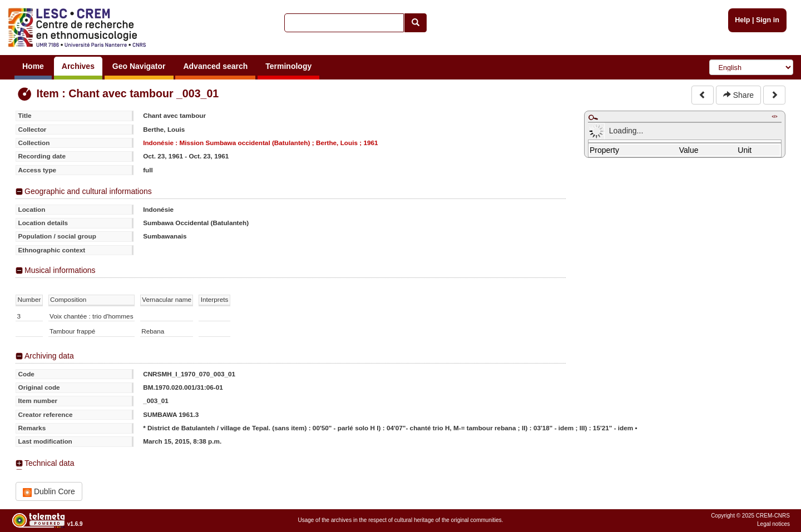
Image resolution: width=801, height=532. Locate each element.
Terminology (288, 66)
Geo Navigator (139, 66)
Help (742, 20)
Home (33, 66)
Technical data (50, 463)
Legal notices (773, 524)
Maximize (593, 117)
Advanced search (215, 66)
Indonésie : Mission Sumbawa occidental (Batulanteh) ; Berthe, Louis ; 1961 (260, 143)
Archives (78, 66)
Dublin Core (49, 492)
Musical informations (60, 270)
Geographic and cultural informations (88, 191)
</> (774, 116)
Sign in (768, 20)
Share (738, 95)
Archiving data (49, 356)
